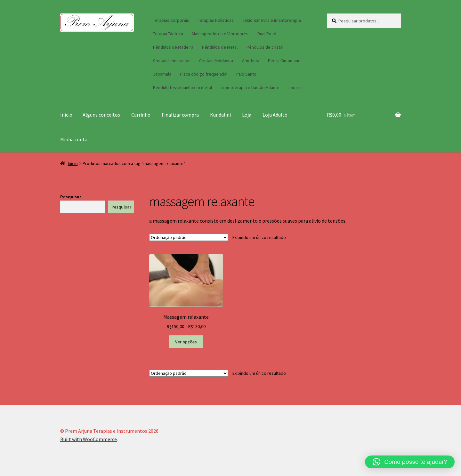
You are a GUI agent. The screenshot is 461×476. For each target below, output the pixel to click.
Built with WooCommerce (89, 439)
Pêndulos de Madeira (173, 47)
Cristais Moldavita (216, 61)
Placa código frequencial (204, 74)
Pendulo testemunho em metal (182, 87)
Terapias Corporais (171, 20)
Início (66, 115)
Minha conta (74, 139)
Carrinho (141, 115)
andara (295, 87)
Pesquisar (71, 197)
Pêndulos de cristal (265, 47)
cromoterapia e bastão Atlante (250, 87)
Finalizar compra (180, 115)
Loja (247, 115)
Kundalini (220, 115)
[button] (410, 462)
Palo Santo (246, 74)
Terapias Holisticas (216, 20)
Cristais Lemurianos (172, 61)
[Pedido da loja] (189, 237)
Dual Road (267, 34)
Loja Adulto (275, 115)
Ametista (251, 61)
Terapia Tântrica (168, 34)
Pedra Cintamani (283, 61)
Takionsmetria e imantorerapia (272, 20)
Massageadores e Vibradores (220, 34)
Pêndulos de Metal (220, 47)
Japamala (162, 74)
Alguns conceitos (101, 115)
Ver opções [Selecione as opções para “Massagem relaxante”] (186, 342)
